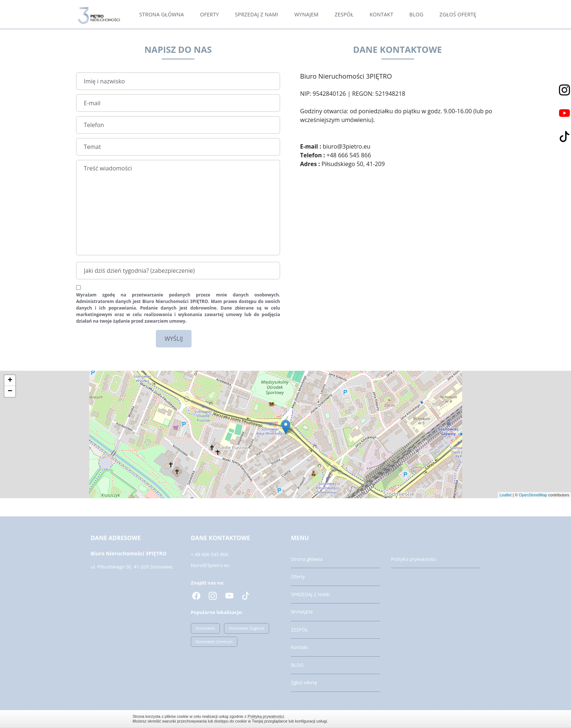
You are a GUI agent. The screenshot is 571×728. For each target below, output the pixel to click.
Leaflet (506, 495)
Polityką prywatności (266, 716)
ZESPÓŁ (344, 14)
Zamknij (435, 719)
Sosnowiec (205, 628)
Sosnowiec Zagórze (247, 628)
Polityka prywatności (414, 559)
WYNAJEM (306, 14)
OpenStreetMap (533, 495)
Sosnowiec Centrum (214, 642)
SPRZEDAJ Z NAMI (257, 14)
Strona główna (162, 14)
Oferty (209, 14)
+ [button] (10, 381)
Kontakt (381, 14)
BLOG (416, 14)
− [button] (10, 391)
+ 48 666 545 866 (210, 554)
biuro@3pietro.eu (210, 565)
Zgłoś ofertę (458, 14)
